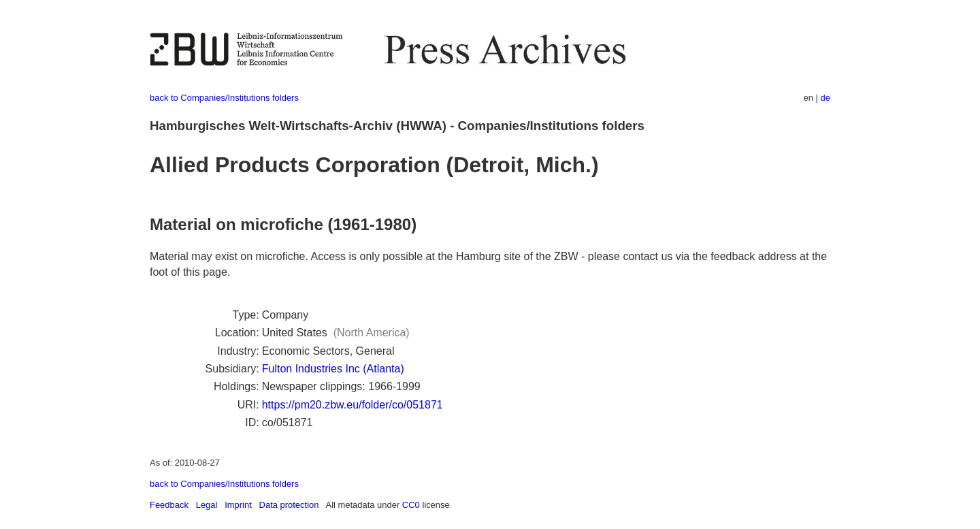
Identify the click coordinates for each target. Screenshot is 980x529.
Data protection (289, 505)
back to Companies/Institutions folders (224, 98)
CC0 (411, 505)
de (826, 98)
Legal (207, 505)
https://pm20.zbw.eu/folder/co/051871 (353, 405)
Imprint (238, 505)
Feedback (169, 505)
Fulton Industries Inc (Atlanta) (333, 369)
